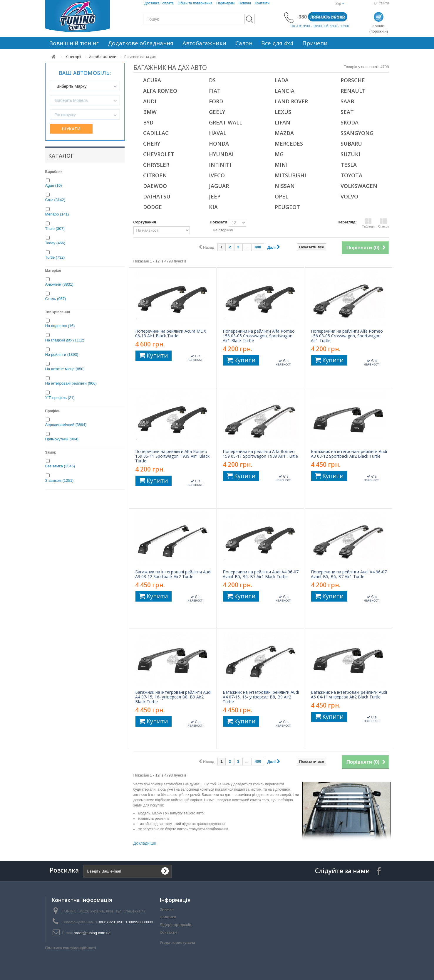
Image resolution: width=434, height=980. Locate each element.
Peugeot (287, 207)
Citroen (155, 175)
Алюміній (59, 284)
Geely (217, 112)
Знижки (167, 909)
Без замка (60, 466)
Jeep (215, 196)
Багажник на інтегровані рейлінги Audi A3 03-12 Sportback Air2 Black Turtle (349, 454)
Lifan (283, 122)
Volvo (349, 196)
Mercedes (289, 144)
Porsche (353, 80)
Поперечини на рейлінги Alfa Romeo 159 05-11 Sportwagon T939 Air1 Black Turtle (172, 456)
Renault (353, 91)
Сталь (56, 299)
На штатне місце (65, 369)
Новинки (168, 917)
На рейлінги (62, 355)
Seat (347, 112)
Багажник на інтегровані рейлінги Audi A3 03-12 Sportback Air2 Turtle (173, 574)
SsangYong (357, 133)
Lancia (285, 91)
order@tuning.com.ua (92, 933)
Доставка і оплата (159, 3)
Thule (55, 229)
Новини (245, 3)
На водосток (60, 326)
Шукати (71, 129)
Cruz (55, 200)
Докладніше (145, 843)
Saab (347, 101)
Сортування (145, 222)
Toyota (351, 175)
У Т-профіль (60, 398)
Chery (152, 144)
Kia (213, 207)
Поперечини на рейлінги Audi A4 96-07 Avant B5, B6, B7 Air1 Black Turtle (261, 574)
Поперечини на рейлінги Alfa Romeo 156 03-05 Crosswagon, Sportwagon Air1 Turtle (347, 336)
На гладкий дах (65, 340)
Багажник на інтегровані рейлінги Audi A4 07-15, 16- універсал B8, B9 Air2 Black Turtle (173, 697)
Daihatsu (157, 196)
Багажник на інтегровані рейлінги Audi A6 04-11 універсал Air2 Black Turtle (349, 695)
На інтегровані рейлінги (71, 383)
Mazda (284, 133)
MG (279, 154)
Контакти (262, 3)
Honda (219, 144)
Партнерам (225, 3)
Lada (282, 80)
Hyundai (221, 154)
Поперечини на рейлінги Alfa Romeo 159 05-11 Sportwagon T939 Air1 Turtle (260, 454)
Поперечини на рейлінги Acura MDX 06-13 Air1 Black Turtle (171, 334)
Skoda (350, 122)
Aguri (54, 185)
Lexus (283, 112)
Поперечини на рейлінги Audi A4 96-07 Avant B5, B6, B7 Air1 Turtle (349, 574)
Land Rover (291, 101)
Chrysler (156, 165)
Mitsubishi (290, 175)
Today (55, 243)
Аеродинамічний (66, 425)
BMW (150, 112)
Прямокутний (62, 439)
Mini (281, 165)
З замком (60, 480)
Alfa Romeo (160, 91)
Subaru (351, 144)
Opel (281, 196)
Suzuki (350, 154)
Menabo (57, 214)
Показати (218, 222)
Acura (152, 80)
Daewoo (155, 186)
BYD (148, 122)
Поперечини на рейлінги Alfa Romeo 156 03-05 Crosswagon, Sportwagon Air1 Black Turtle (259, 336)
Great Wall (226, 122)
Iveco (217, 175)
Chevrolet (159, 154)
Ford (216, 101)
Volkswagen (359, 186)
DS (212, 80)
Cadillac (156, 133)
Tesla (349, 165)
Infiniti (220, 165)
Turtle (55, 257)
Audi (150, 101)
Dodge (153, 207)
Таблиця (368, 223)
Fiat (215, 91)
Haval (218, 133)
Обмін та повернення (195, 3)
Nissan (285, 186)
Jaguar (219, 186)
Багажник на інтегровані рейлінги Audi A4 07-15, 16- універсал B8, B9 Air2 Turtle (261, 697)
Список (384, 223)
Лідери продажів (175, 925)
